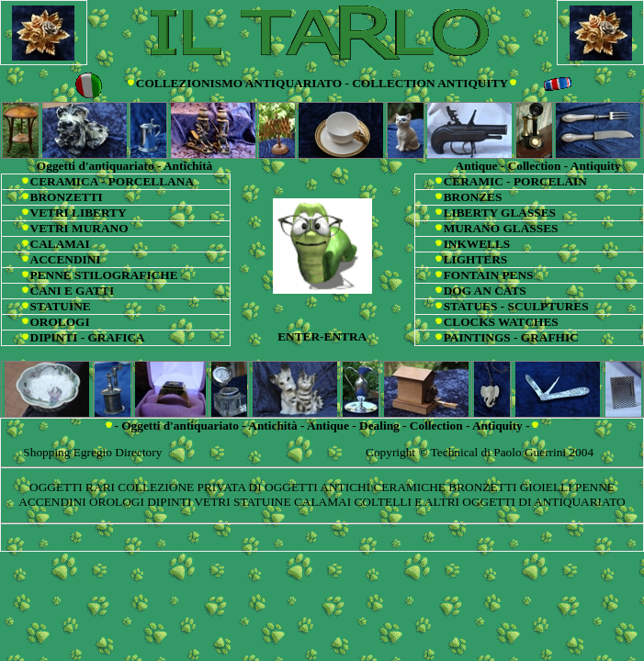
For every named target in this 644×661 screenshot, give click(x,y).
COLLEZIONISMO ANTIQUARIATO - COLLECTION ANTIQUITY (322, 83)
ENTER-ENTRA (322, 336)
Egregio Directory (118, 452)
